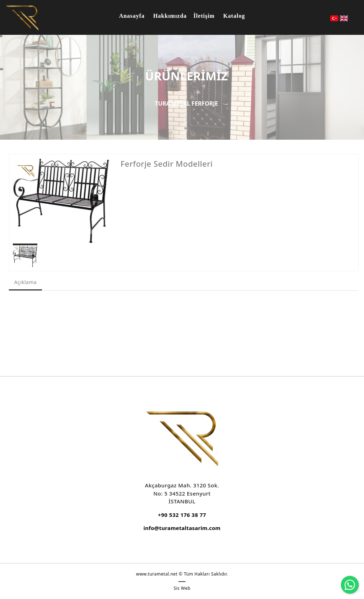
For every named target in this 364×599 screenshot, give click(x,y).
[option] (61, 200)
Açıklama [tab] (25, 282)
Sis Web (182, 588)
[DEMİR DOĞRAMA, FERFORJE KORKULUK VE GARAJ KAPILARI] (22, 17)
